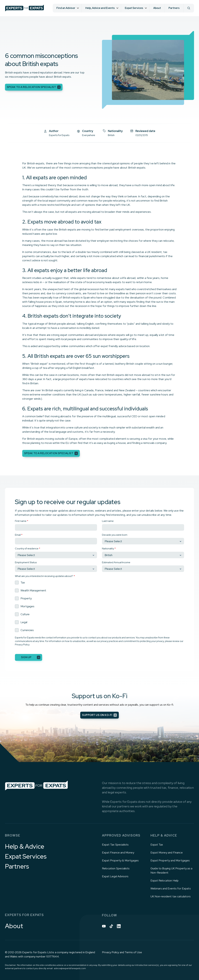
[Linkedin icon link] (119, 926)
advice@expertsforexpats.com (70, 968)
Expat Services (26, 856)
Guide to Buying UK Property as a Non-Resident (171, 870)
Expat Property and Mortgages (170, 860)
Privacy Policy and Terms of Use (122, 952)
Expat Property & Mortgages (120, 860)
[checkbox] (99, 606)
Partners (174, 8)
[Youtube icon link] (104, 926)
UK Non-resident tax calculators (171, 896)
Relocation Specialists (116, 868)
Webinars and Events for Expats (171, 888)
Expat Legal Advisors (115, 876)
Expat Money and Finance (167, 852)
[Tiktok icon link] (111, 926)
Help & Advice (25, 846)
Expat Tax (157, 845)
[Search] (189, 8)
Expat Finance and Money (118, 852)
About (157, 8)
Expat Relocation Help (164, 880)
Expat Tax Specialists (115, 845)
